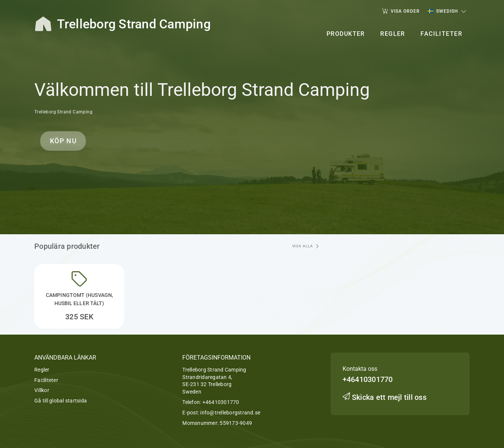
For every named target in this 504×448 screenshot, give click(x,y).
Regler (42, 370)
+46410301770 (221, 402)
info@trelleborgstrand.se (230, 413)
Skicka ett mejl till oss (385, 397)
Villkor (42, 390)
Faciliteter (46, 380)
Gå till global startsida (61, 401)
